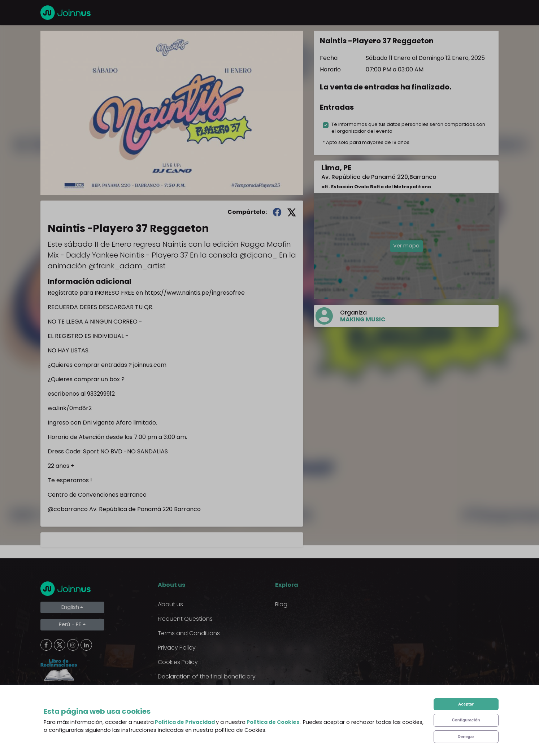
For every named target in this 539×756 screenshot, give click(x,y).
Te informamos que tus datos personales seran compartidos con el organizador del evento (408, 128)
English (70, 607)
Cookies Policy (178, 662)
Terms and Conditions (189, 633)
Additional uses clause (189, 691)
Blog (281, 604)
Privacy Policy (177, 648)
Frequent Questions (185, 619)
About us (170, 604)
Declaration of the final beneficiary (207, 676)
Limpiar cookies (70, 696)
